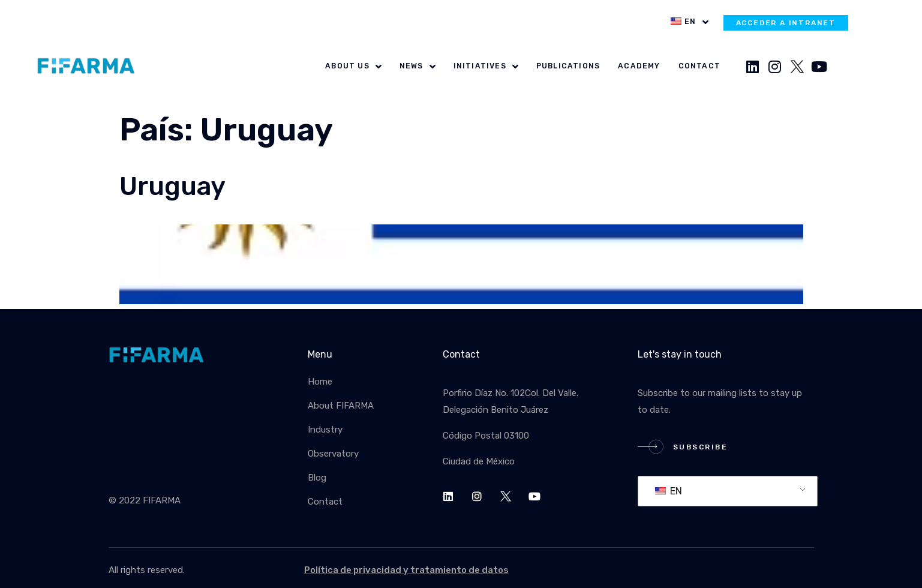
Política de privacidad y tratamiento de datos (406, 570)
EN (669, 491)
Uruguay (172, 186)
